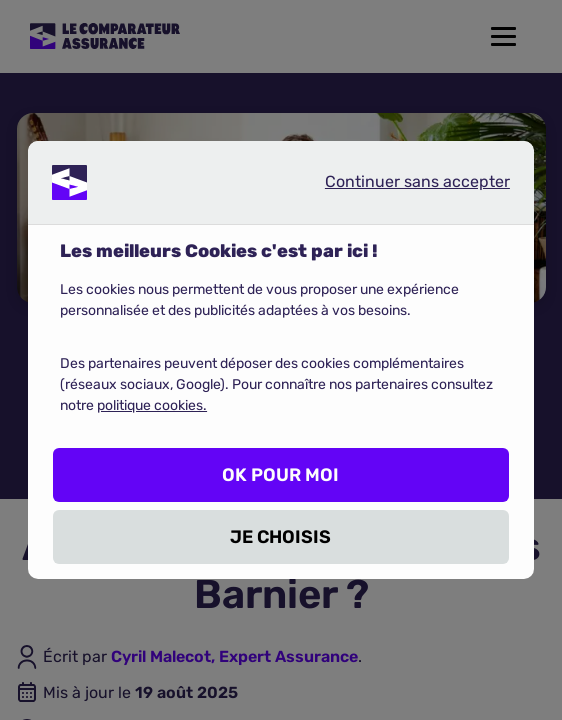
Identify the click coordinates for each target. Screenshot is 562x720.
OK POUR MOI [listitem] (280, 475)
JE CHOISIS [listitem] (280, 537)
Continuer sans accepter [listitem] (401, 186)
